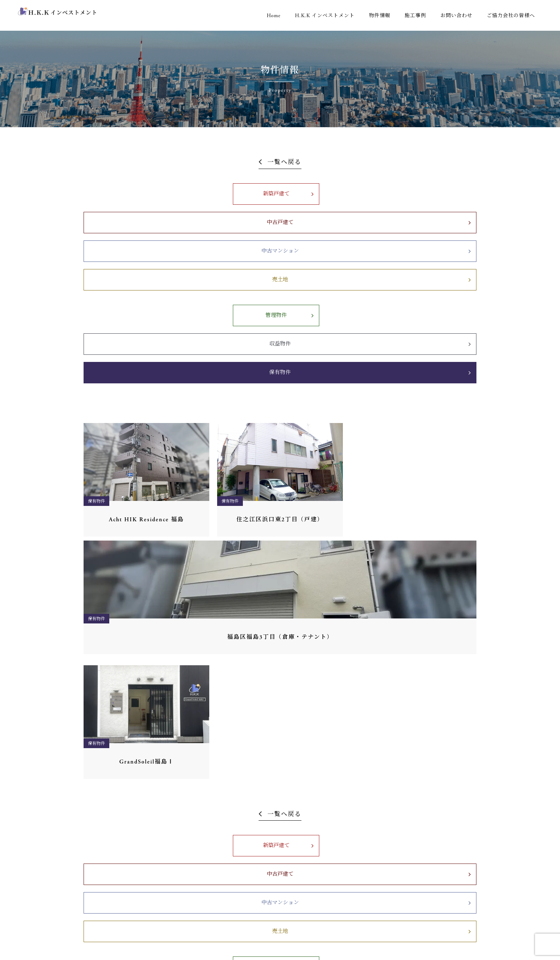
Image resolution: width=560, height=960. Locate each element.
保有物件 (382, 230)
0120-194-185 (106, 891)
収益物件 (280, 230)
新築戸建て (127, 194)
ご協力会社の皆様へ (511, 16)
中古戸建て (229, 194)
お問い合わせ (456, 16)
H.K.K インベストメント (325, 16)
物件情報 (380, 16)
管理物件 (178, 230)
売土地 (433, 194)
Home (274, 16)
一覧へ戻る (284, 163)
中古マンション (331, 194)
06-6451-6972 (108, 882)
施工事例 (415, 16)
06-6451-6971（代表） (118, 775)
